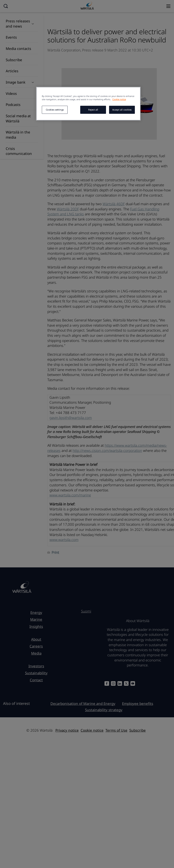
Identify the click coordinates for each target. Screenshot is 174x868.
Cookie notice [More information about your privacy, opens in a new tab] (119, 99)
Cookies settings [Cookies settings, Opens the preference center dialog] (55, 110)
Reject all (93, 110)
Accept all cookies (122, 110)
